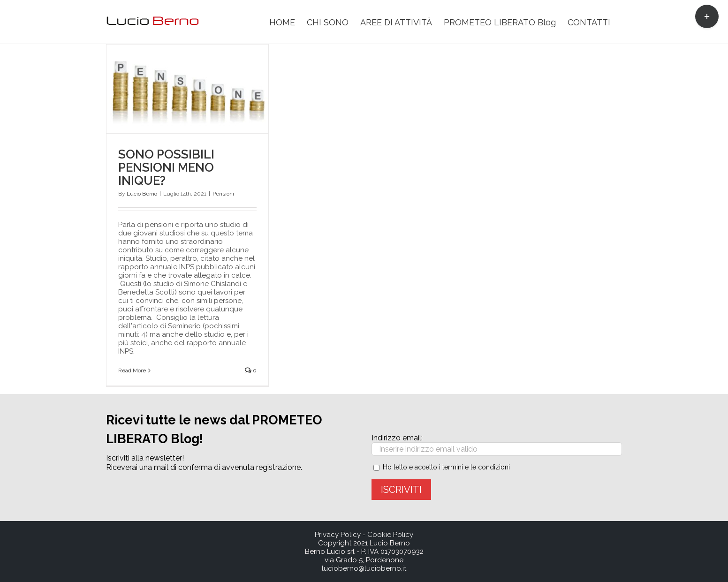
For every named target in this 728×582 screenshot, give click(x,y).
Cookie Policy (390, 535)
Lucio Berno (142, 194)
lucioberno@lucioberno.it (364, 568)
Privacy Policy (338, 535)
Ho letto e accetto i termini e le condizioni (446, 467)
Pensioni (223, 194)
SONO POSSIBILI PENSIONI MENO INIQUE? (166, 167)
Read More (132, 370)
